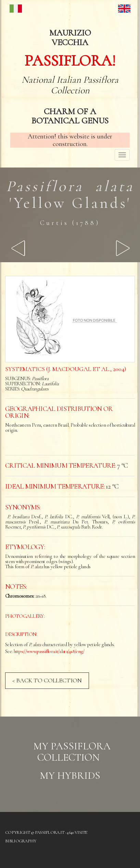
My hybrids (70, 776)
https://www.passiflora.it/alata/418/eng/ (49, 651)
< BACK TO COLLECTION (47, 680)
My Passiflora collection (72, 752)
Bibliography (21, 841)
